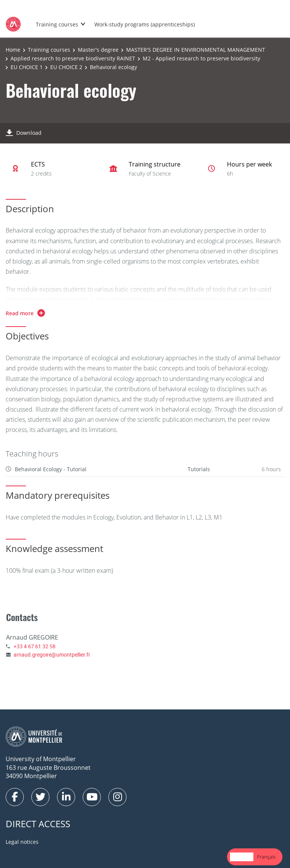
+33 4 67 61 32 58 (35, 646)
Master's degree (98, 50)
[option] (266, 857)
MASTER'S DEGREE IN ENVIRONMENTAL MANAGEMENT (196, 50)
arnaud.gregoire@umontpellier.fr (52, 654)
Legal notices (22, 842)
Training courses (57, 24)
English (242, 857)
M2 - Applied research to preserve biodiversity (201, 58)
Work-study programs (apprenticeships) (145, 24)
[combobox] (242, 857)
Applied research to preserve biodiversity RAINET (73, 58)
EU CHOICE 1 (27, 67)
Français (266, 857)
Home (13, 50)
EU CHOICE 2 (66, 67)
